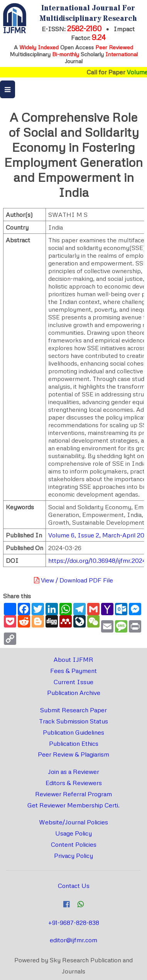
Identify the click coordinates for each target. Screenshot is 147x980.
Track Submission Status (73, 721)
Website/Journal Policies (73, 822)
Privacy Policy (73, 856)
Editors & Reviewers (74, 783)
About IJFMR (73, 659)
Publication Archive (74, 693)
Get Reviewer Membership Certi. (73, 805)
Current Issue (73, 682)
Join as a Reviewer (73, 772)
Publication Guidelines (73, 732)
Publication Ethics (74, 743)
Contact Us (74, 886)
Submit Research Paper (73, 710)
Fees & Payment (73, 671)
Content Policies (74, 844)
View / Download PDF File (73, 580)
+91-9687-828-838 (74, 923)
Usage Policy (73, 833)
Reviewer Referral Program (73, 794)
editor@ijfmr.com (73, 940)
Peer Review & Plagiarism (73, 754)
